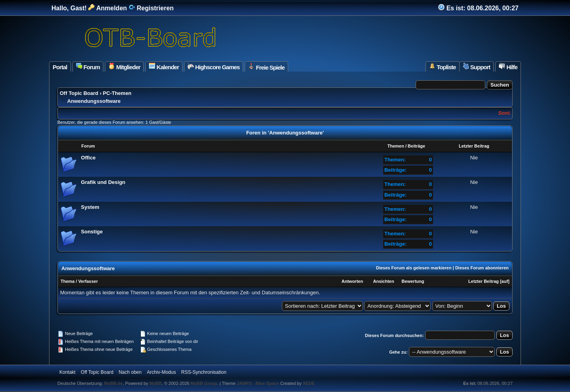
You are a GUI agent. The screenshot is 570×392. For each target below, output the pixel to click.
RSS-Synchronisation (204, 372)
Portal (60, 67)
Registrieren (151, 8)
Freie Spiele (266, 67)
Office (88, 158)
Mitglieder (124, 67)
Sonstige (92, 232)
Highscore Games (214, 67)
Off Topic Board (79, 93)
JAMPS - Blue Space (258, 383)
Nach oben (130, 372)
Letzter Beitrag (484, 281)
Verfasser (88, 281)
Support (477, 67)
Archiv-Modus (161, 372)
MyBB (155, 383)
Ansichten (383, 281)
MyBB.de (113, 383)
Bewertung (413, 281)
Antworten (352, 281)
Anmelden (107, 8)
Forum (88, 67)
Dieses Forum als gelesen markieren (414, 268)
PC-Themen (117, 93)
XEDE (309, 383)
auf (505, 281)
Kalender (164, 67)
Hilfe (508, 67)
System (90, 207)
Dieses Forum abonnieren (482, 268)
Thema (67, 281)
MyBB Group (204, 383)
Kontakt (67, 372)
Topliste (443, 67)
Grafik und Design (103, 182)
